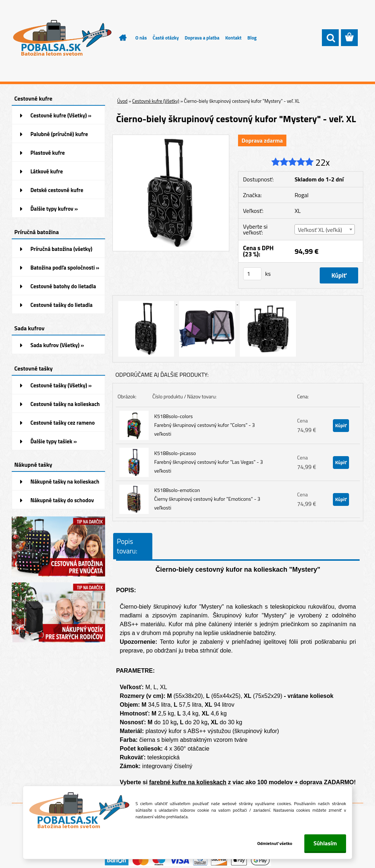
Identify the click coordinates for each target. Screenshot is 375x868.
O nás (141, 38)
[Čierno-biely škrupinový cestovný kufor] (171, 138)
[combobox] (325, 229)
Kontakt (233, 38)
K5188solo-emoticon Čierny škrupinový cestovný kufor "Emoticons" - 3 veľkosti (207, 499)
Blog (252, 38)
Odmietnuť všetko (275, 843)
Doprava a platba (202, 38)
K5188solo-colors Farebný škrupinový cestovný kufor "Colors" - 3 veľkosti (205, 425)
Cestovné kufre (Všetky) (156, 101)
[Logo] (62, 38)
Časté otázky (166, 38)
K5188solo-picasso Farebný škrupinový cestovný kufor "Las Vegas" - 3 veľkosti (209, 462)
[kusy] (252, 274)
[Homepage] (119, 38)
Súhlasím (325, 843)
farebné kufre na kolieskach (188, 782)
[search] (330, 38)
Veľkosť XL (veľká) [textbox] (320, 230)
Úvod (122, 101)
